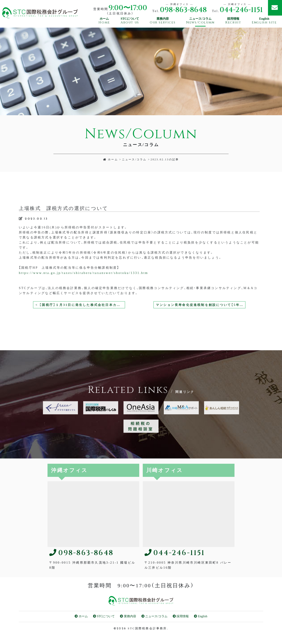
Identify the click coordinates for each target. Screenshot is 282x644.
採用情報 (181, 616)
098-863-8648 (183, 10)
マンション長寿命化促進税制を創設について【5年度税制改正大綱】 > (201, 324)
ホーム (111, 159)
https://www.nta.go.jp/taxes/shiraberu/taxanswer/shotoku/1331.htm (84, 292)
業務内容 (128, 616)
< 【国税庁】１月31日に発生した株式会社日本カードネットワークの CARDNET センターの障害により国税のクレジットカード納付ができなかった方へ (80, 324)
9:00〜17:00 (128, 8)
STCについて (104, 616)
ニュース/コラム (134, 159)
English (201, 616)
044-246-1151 (241, 10)
